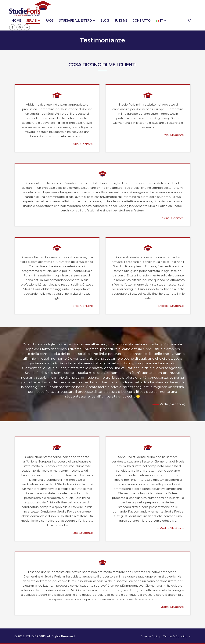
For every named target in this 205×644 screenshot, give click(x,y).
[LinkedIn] (27, 27)
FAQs (50, 20)
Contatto (142, 20)
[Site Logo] (30, 8)
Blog (105, 20)
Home (16, 20)
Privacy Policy (150, 636)
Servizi (32, 20)
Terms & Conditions (177, 636)
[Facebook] (12, 27)
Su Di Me (121, 20)
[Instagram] (20, 27)
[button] (192, 21)
